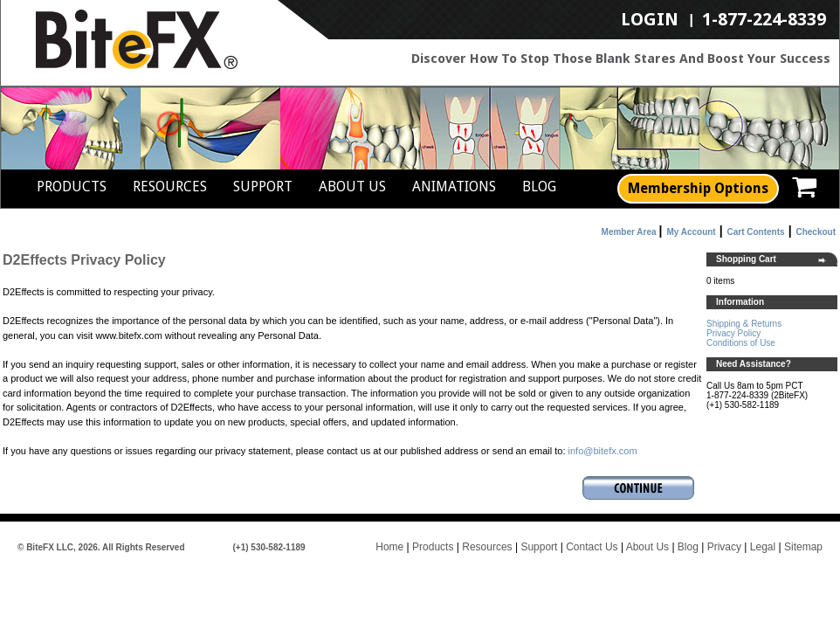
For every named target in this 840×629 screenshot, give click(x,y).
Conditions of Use (741, 343)
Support (263, 187)
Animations (454, 187)
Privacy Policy (733, 333)
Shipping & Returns (744, 324)
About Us (352, 187)
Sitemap (803, 547)
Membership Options (698, 188)
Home (389, 547)
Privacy (724, 547)
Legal (763, 547)
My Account (691, 232)
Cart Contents (756, 232)
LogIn (650, 20)
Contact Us (592, 547)
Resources (170, 187)
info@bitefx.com (603, 451)
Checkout (816, 232)
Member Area (629, 232)
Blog (539, 187)
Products (72, 187)
